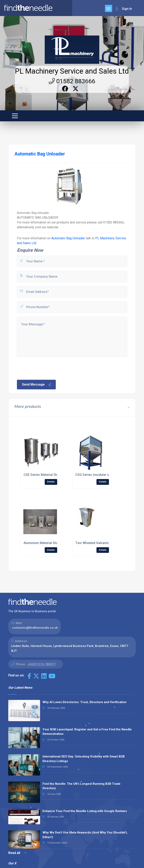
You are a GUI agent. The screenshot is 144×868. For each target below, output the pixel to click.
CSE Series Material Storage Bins (48, 475)
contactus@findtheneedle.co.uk (35, 628)
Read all (17, 853)
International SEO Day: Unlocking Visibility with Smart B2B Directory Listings (84, 759)
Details (51, 482)
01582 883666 (72, 81)
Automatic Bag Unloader (68, 238)
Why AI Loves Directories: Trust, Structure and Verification (84, 702)
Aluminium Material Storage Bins (48, 543)
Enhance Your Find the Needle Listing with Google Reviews (85, 811)
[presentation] (47, 368)
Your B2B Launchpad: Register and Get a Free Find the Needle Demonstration (87, 732)
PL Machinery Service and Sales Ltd (72, 71)
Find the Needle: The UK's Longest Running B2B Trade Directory (81, 786)
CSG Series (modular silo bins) (98, 475)
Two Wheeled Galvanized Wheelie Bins (104, 543)
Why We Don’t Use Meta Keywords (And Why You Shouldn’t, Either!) (85, 835)
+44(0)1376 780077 (42, 664)
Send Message (37, 385)
